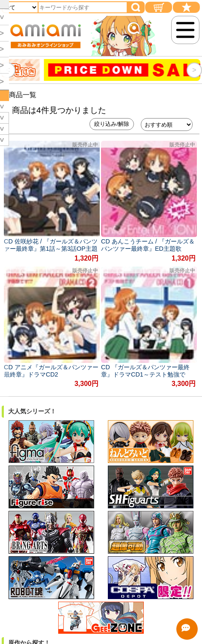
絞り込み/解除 (112, 124)
